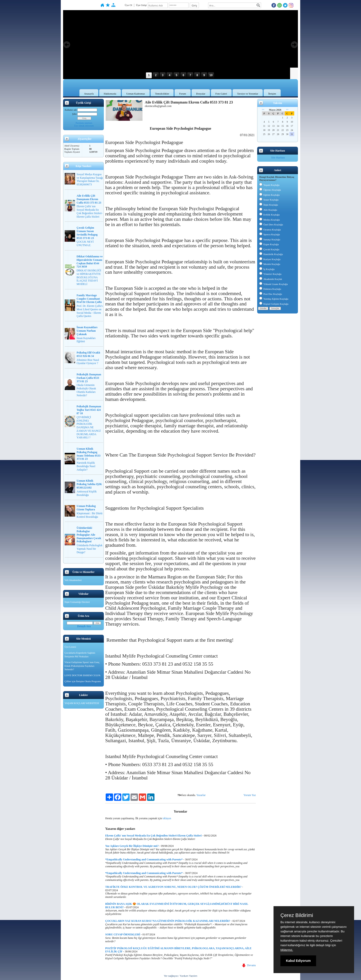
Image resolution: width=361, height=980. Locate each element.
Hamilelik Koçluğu (271, 254)
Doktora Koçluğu (270, 289)
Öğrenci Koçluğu (270, 190)
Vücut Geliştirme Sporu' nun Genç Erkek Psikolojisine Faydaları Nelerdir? (82, 666)
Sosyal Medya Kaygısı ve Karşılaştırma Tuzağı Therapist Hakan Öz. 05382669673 (90, 179)
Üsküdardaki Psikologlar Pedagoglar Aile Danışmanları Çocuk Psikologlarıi (89, 535)
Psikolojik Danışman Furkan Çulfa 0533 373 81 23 (89, 378)
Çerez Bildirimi (297, 915)
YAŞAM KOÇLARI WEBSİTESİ (82, 703)
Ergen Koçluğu (269, 244)
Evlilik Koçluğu (269, 215)
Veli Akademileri (73, 580)
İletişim (272, 94)
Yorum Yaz (250, 795)
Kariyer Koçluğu (270, 259)
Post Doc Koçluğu (271, 294)
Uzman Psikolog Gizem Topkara (86, 508)
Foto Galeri (221, 94)
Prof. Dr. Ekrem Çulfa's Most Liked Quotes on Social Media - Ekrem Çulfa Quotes (90, 311)
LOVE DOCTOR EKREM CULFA (82, 675)
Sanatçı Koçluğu (270, 239)
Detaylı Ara (84, 626)
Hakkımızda (110, 94)
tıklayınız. (287, 950)
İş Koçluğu (267, 269)
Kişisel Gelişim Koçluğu (274, 304)
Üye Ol (128, 5)
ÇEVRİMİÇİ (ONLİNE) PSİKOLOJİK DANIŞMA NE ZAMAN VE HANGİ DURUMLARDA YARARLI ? (89, 427)
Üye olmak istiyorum (84, 126)
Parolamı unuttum (84, 123)
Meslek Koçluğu (270, 264)
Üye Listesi (70, 647)
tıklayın (167, 818)
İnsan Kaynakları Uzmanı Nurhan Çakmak (87, 331)
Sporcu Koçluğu (270, 234)
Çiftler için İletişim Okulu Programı (83, 681)
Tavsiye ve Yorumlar (248, 94)
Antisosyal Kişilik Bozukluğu (87, 493)
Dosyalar (201, 94)
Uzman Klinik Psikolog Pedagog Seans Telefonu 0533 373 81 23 (89, 454)
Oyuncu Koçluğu (270, 230)
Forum (182, 94)
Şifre (74, 114)
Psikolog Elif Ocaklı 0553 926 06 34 (88, 354)
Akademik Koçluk (271, 279)
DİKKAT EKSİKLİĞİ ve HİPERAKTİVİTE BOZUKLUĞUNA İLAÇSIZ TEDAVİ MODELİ (89, 277)
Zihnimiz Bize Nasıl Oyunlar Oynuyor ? (88, 362)
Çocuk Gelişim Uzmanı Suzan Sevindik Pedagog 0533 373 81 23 (87, 233)
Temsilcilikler (162, 94)
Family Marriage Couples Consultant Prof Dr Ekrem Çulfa (89, 299)
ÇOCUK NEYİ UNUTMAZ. (85, 243)
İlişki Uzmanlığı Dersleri (77, 602)
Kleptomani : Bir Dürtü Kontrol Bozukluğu (90, 515)
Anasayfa (89, 94)
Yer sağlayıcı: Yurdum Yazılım (180, 976)
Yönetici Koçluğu (270, 274)
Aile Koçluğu (268, 210)
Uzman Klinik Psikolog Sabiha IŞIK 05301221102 (89, 484)
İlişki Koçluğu (269, 205)
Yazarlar (201, 795)
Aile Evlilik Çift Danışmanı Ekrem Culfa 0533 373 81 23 (89, 199)
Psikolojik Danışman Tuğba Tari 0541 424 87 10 (89, 410)
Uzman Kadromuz (136, 94)
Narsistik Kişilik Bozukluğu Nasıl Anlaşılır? (86, 466)
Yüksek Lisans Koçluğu (274, 284)
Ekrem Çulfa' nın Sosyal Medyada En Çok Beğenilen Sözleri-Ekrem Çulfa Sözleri (90, 211)
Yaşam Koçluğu (269, 185)
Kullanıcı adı (71, 110)
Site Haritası (278, 158)
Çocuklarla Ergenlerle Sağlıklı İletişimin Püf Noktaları (80, 655)
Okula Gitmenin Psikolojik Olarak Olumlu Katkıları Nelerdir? (86, 390)
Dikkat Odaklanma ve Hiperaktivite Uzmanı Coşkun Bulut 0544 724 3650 (90, 262)
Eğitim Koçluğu (269, 195)
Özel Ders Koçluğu (271, 224)
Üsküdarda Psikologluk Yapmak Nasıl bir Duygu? (90, 549)
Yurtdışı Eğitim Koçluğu (274, 299)
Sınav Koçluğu (269, 200)
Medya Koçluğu (269, 220)
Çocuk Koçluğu (269, 249)
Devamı (249, 965)
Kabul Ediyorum (298, 961)
